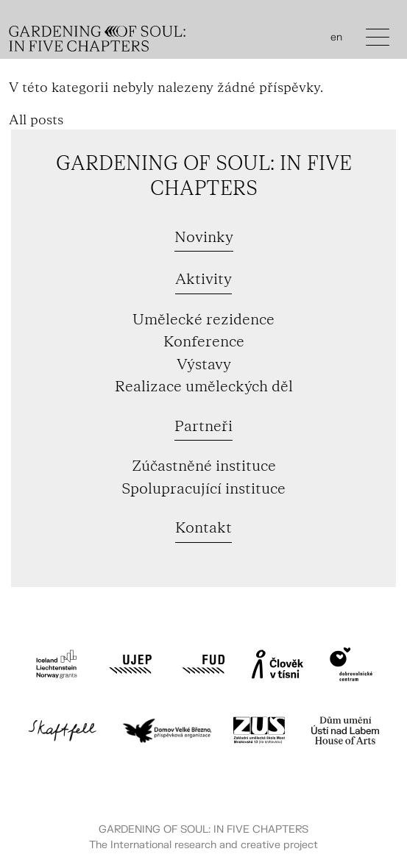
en (336, 38)
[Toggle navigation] (378, 41)
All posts (36, 120)
